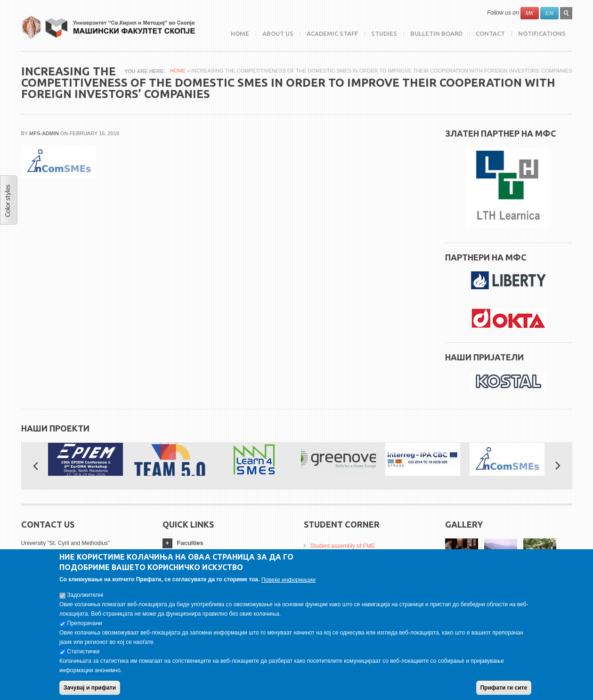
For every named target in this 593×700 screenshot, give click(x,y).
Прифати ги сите (504, 692)
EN (549, 13)
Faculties (190, 543)
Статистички (83, 656)
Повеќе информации (288, 585)
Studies (384, 33)
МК (530, 13)
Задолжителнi (85, 600)
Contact (490, 33)
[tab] (226, 543)
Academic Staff (332, 33)
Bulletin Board (436, 33)
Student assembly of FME (343, 546)
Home (240, 33)
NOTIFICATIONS (542, 33)
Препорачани (84, 628)
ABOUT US (278, 33)
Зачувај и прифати (90, 692)
